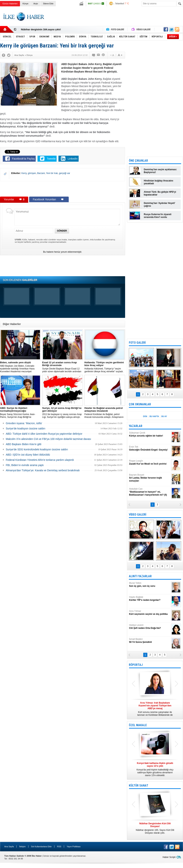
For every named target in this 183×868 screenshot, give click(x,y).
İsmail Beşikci (150, 641)
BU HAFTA (154, 416)
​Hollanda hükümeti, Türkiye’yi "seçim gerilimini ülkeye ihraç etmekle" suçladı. (105, 367)
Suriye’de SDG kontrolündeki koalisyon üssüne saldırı (37, 449)
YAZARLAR (136, 426)
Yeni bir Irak (52, 173)
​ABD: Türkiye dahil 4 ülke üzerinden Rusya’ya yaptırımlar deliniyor (44, 434)
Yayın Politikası (74, 847)
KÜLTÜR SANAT (139, 785)
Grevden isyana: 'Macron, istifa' (24, 423)
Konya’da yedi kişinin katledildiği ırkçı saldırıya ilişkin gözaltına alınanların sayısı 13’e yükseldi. (155, 769)
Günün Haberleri (10, 4)
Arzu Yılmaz (150, 613)
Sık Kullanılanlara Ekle (41, 847)
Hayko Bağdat (150, 599)
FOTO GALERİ (137, 343)
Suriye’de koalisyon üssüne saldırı (26, 428)
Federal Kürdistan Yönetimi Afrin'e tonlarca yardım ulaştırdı (40, 460)
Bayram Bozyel (150, 478)
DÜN (145, 416)
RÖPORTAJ (136, 665)
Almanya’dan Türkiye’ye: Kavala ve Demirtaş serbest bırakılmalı (43, 470)
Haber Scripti (169, 857)
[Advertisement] (63, 189)
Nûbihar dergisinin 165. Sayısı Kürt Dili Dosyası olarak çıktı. (155, 828)
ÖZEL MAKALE (138, 725)
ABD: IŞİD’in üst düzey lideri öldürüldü (28, 455)
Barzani (41, 173)
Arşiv (36, 4)
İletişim (22, 847)
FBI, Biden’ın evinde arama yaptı (25, 465)
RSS (59, 847)
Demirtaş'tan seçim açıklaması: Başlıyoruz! (160, 171)
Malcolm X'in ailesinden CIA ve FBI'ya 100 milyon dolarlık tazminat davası (48, 439)
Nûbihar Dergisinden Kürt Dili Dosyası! (43, 29)
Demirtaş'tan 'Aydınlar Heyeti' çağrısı (159, 205)
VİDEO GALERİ (138, 515)
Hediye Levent (150, 627)
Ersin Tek (150, 448)
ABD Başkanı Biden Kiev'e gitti (24, 444)
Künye (25, 4)
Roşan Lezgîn (150, 462)
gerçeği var (65, 173)
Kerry (24, 173)
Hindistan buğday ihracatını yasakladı (158, 182)
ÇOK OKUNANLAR (140, 404)
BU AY (164, 416)
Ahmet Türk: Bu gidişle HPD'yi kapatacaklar (160, 193)
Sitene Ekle (48, 4)
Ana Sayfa (9, 847)
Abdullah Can (150, 492)
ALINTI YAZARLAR (140, 576)
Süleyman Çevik (150, 434)
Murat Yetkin (150, 585)
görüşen (32, 173)
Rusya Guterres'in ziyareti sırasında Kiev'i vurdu (158, 216)
